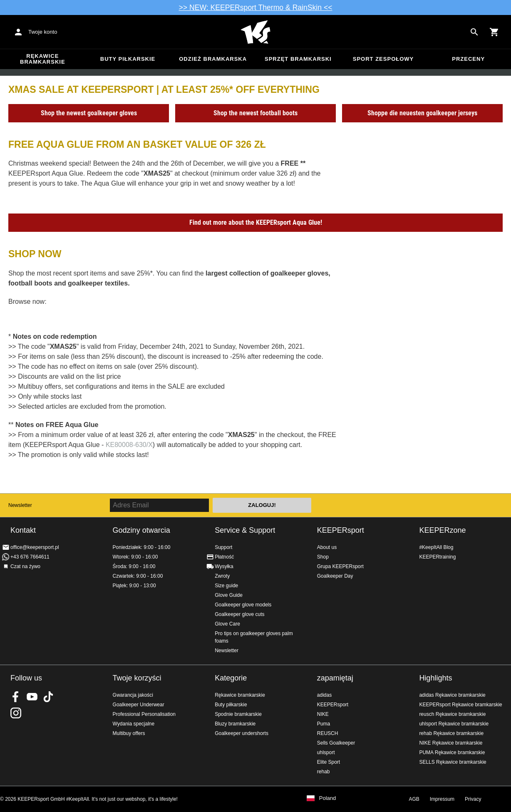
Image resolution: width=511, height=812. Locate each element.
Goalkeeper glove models (243, 605)
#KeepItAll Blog (436, 547)
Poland (327, 798)
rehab (324, 772)
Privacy (473, 799)
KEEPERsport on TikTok (48, 697)
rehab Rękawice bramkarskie (451, 733)
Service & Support (245, 530)
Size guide (226, 586)
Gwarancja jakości (133, 695)
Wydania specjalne (134, 724)
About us (327, 547)
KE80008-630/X (129, 445)
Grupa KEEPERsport (340, 566)
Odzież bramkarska (213, 59)
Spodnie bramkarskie (238, 714)
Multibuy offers (129, 733)
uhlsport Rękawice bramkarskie (454, 724)
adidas (324, 695)
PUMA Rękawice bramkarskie (452, 752)
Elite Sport (329, 762)
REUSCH (328, 733)
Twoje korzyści (137, 678)
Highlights (435, 678)
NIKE (323, 714)
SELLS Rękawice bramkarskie (453, 762)
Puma (324, 724)
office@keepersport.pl (35, 547)
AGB (414, 799)
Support (223, 547)
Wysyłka (224, 566)
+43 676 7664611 (30, 557)
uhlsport (326, 752)
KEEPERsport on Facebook (16, 697)
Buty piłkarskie (128, 59)
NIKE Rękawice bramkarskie (451, 743)
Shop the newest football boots (255, 113)
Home (255, 32)
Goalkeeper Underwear (139, 705)
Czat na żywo (25, 566)
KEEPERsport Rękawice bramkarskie (460, 705)
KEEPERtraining (437, 557)
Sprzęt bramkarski (298, 59)
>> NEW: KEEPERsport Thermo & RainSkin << (256, 7)
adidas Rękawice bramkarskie (452, 695)
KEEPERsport (341, 530)
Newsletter (20, 505)
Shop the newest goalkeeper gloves (89, 113)
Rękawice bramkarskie (43, 59)
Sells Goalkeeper (336, 743)
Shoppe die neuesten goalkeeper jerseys (422, 113)
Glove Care (227, 624)
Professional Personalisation (144, 714)
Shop (323, 557)
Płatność (224, 557)
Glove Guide (229, 595)
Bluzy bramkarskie (235, 724)
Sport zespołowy (383, 59)
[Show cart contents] (494, 32)
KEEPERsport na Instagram (16, 713)
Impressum (442, 799)
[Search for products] (474, 32)
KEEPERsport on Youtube (32, 697)
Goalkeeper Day (335, 576)
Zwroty (222, 576)
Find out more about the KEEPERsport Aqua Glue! (256, 222)
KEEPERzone (442, 530)
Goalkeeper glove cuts (239, 614)
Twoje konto (43, 32)
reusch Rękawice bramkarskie (452, 714)
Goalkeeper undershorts (242, 733)
